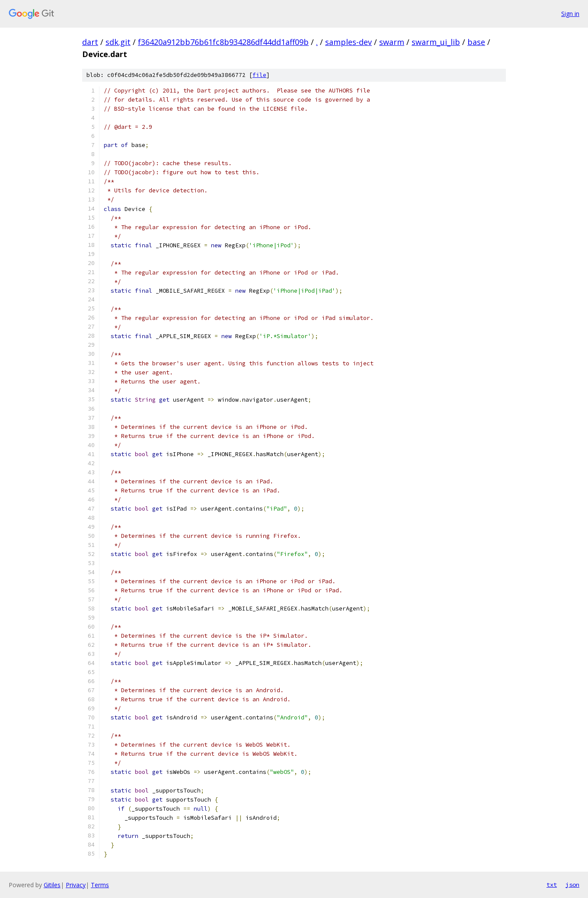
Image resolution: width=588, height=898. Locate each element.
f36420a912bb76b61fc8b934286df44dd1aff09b (223, 42)
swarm (392, 42)
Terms (100, 885)
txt (552, 885)
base (476, 42)
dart (90, 42)
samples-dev (348, 42)
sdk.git (118, 42)
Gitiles (52, 885)
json (572, 885)
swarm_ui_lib (436, 42)
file (259, 75)
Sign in (570, 14)
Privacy (76, 885)
